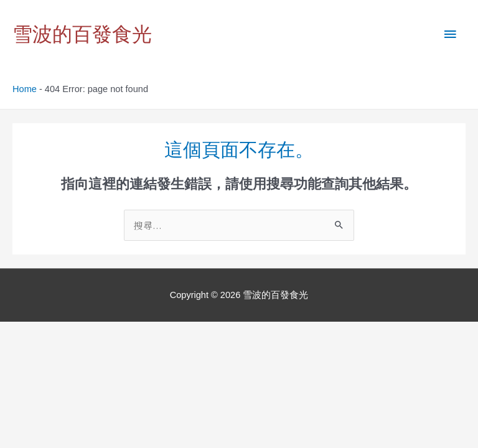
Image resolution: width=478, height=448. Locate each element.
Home (25, 89)
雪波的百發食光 (82, 34)
